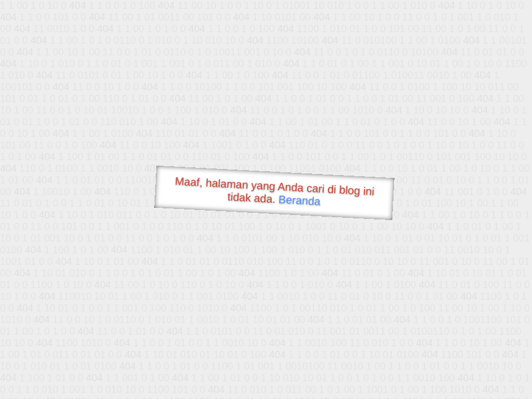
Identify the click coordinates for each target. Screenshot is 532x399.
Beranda (300, 200)
